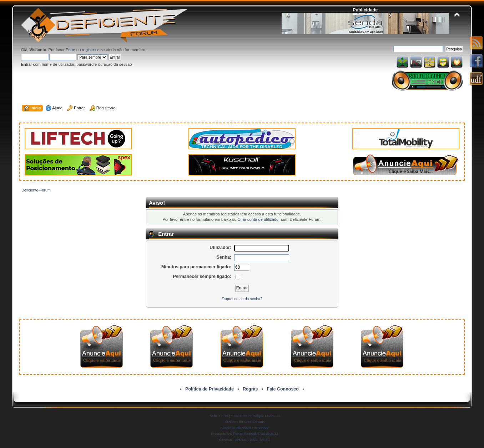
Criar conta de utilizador (259, 219)
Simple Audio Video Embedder (244, 428)
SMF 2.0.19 (219, 416)
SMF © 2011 (241, 416)
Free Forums (254, 422)
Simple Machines (267, 416)
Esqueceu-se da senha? (242, 299)
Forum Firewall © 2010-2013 (256, 434)
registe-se (91, 50)
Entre (70, 50)
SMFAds (232, 422)
